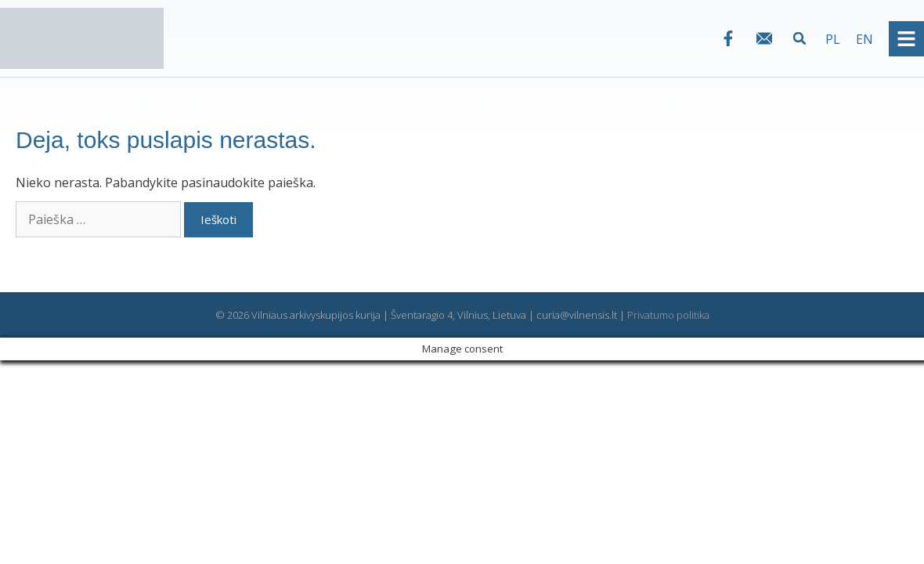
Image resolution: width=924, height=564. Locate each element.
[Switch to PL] (833, 39)
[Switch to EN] (864, 39)
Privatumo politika (668, 315)
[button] (800, 39)
